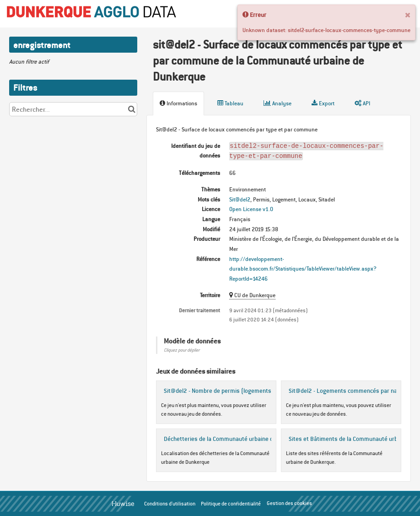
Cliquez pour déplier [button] (182, 350)
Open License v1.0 (251, 209)
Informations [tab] (178, 103)
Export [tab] (323, 103)
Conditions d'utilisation (170, 504)
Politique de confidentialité (231, 504)
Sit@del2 (240, 199)
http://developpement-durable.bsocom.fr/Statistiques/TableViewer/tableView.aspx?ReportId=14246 (303, 269)
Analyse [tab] (277, 103)
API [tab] (362, 103)
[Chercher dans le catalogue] (132, 109)
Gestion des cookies (289, 503)
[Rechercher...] (73, 109)
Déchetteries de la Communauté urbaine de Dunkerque (235, 439)
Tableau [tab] (230, 103)
